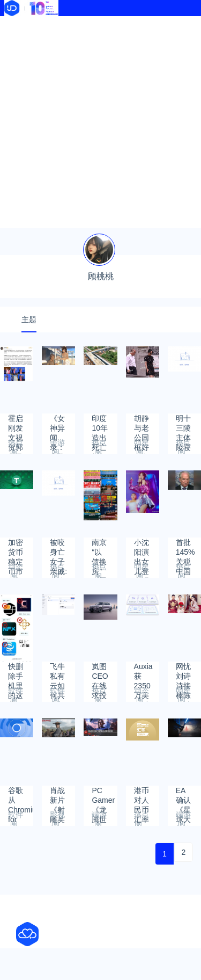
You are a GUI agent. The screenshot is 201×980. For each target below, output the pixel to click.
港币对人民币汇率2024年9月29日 (142, 796)
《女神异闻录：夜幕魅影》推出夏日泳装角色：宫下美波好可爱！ (57, 423)
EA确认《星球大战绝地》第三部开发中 (183, 796)
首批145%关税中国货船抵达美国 (185, 547)
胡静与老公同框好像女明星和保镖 (142, 423)
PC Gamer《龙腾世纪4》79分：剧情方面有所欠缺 (103, 796)
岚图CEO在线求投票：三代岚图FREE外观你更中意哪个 (102, 672)
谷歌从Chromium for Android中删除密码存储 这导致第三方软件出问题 (21, 796)
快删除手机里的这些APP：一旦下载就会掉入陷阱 (19, 672)
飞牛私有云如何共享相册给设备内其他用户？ (57, 672)
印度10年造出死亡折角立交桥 (100, 423)
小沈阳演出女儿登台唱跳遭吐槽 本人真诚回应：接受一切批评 (142, 547)
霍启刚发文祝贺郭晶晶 (16, 423)
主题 (29, 320)
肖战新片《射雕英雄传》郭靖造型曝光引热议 (57, 796)
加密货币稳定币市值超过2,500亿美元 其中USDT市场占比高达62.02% (21, 547)
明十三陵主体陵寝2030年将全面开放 (184, 423)
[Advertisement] (100, 122)
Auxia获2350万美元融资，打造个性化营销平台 (143, 672)
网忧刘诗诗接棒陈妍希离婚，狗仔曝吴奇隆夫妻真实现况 (183, 672)
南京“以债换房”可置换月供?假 (99, 547)
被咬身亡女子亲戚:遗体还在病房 (58, 547)
